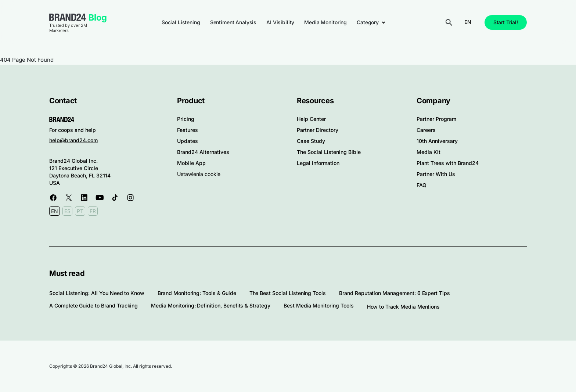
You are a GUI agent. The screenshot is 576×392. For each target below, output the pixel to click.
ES (67, 211)
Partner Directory (318, 130)
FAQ (422, 185)
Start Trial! (506, 22)
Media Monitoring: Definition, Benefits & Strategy (211, 305)
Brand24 (68, 17)
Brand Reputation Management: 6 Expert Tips (395, 293)
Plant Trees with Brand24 (448, 163)
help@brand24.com (73, 140)
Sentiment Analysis (233, 22)
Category (368, 22)
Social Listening (181, 22)
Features (188, 130)
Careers (426, 130)
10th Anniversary (437, 141)
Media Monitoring (325, 22)
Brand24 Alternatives (203, 152)
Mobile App (191, 163)
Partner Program (436, 119)
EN (468, 22)
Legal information (318, 163)
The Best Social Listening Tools (288, 293)
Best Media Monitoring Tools (319, 305)
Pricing (186, 119)
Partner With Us (436, 174)
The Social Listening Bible (329, 152)
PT (80, 211)
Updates (188, 141)
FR (93, 211)
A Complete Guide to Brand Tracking (93, 305)
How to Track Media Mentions (404, 307)
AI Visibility (280, 22)
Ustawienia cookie (199, 174)
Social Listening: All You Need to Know (97, 293)
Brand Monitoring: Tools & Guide (197, 293)
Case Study (311, 141)
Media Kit (429, 152)
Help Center (311, 119)
